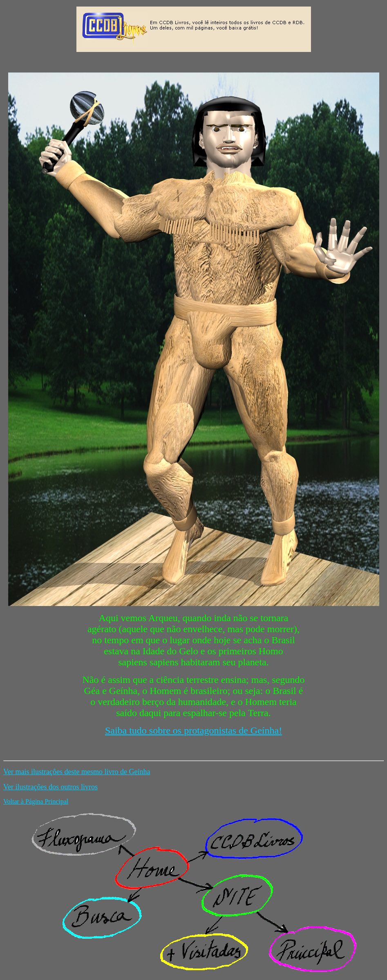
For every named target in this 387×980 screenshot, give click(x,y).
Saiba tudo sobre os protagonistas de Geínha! (193, 730)
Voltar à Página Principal (36, 801)
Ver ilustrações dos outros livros (50, 787)
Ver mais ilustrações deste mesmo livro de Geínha (77, 772)
